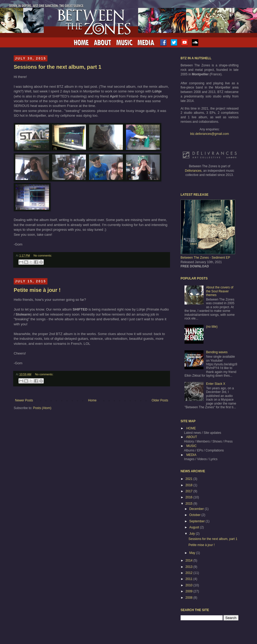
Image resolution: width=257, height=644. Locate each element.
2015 (190, 504)
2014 (190, 561)
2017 (190, 491)
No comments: (43, 255)
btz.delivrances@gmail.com (210, 134)
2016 (190, 497)
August (195, 527)
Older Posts (160, 400)
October (195, 515)
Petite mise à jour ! (37, 290)
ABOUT (191, 437)
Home (92, 400)
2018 (190, 485)
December (197, 509)
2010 (190, 585)
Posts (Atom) (42, 408)
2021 (190, 479)
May (193, 553)
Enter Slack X (216, 384)
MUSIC (191, 446)
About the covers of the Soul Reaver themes (220, 291)
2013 (190, 567)
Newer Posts (24, 400)
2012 (190, 573)
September (197, 521)
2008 (190, 598)
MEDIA (191, 455)
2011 (190, 579)
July (193, 534)
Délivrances (193, 171)
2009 (190, 591)
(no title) (212, 327)
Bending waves (217, 352)
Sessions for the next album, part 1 (57, 67)
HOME (191, 428)
